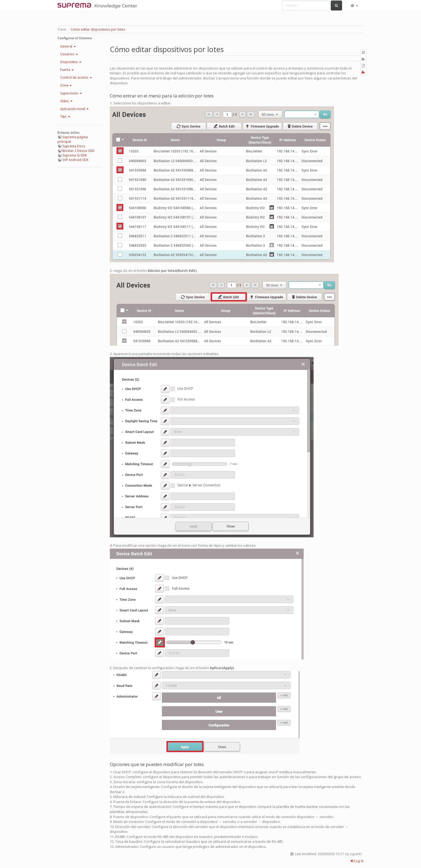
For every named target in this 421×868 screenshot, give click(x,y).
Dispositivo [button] (71, 62)
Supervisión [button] (71, 93)
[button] (354, 5)
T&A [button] (65, 117)
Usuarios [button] (69, 54)
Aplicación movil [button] (74, 109)
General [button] (68, 46)
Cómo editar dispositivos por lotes (98, 29)
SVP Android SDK (75, 160)
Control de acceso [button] (76, 77)
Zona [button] (66, 85)
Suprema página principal (73, 139)
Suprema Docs (74, 146)
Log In (357, 861)
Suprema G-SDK (75, 155)
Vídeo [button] (66, 101)
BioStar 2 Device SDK (78, 151)
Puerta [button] (67, 70)
